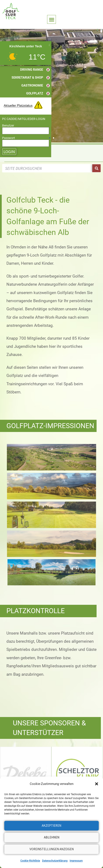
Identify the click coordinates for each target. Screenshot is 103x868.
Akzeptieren (51, 825)
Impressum (76, 861)
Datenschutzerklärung (55, 861)
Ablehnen (52, 837)
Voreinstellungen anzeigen (52, 849)
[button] (97, 784)
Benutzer (8, 125)
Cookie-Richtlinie (30, 861)
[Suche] (96, 168)
